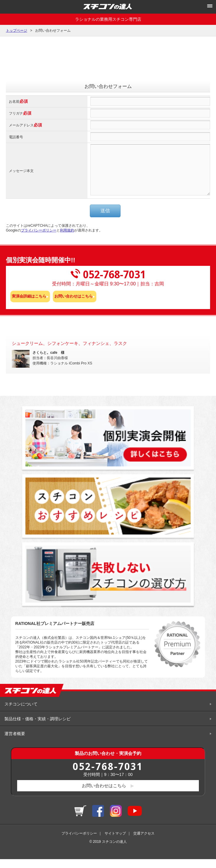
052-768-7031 (108, 775)
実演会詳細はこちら (29, 305)
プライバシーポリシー (39, 239)
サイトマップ (115, 842)
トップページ (17, 30)
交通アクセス (144, 842)
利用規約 (67, 239)
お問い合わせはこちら (74, 305)
